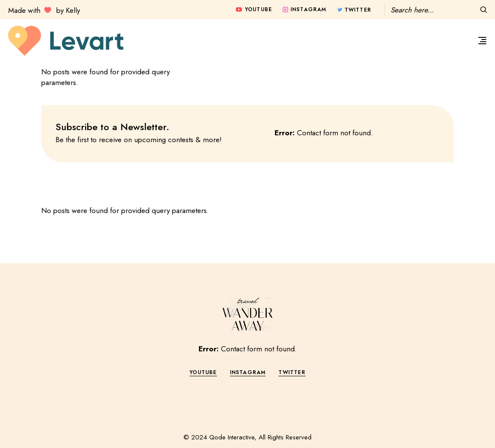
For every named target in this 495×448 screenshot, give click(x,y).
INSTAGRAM (248, 372)
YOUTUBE (203, 372)
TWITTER (292, 372)
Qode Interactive (232, 437)
